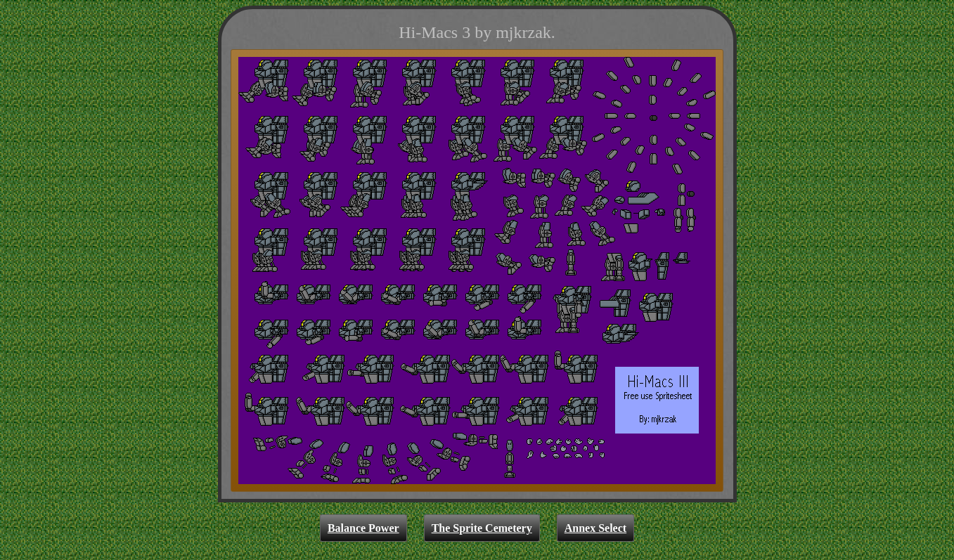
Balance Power (363, 528)
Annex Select (595, 528)
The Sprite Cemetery (482, 528)
